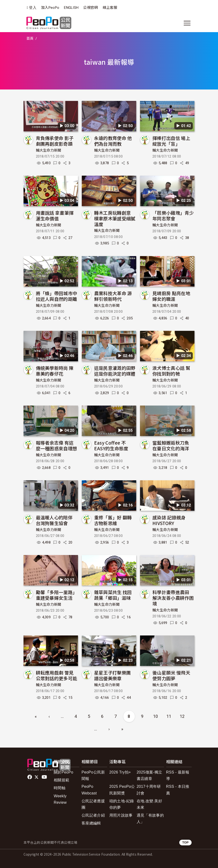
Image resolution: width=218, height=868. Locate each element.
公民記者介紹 (93, 815)
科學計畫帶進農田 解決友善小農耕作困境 (173, 598)
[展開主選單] (187, 23)
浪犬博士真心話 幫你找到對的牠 (171, 371)
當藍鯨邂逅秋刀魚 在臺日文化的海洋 (171, 445)
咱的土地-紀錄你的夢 (122, 804)
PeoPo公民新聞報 (93, 775)
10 (156, 716)
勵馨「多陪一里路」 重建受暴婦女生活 (57, 595)
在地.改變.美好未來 (149, 804)
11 (169, 716)
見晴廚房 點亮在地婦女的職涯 (171, 296)
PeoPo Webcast (89, 790)
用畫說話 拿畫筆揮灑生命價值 (55, 216)
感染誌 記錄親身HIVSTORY (169, 520)
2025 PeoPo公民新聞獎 (122, 790)
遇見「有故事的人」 (150, 818)
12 (182, 716)
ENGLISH (71, 8)
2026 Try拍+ (120, 772)
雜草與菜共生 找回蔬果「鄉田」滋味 (113, 595)
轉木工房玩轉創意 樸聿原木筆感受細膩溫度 (115, 218)
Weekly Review (60, 799)
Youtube (45, 777)
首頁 (30, 39)
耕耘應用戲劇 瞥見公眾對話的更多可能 (57, 675)
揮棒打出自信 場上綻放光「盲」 (171, 141)
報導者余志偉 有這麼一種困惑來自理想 (57, 445)
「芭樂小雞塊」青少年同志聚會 (173, 216)
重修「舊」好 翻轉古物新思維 (113, 520)
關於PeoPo (63, 772)
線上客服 (110, 8)
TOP (185, 842)
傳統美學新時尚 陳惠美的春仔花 (55, 371)
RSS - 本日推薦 (178, 790)
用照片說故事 (121, 815)
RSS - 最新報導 (178, 775)
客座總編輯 (91, 823)
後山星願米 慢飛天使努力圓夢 (171, 675)
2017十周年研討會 (149, 790)
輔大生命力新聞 (49, 150)
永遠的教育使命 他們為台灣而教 (113, 141)
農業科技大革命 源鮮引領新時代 (113, 296)
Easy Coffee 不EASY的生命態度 (111, 445)
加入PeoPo (50, 8)
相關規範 (61, 780)
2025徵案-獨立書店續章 (150, 775)
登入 (33, 8)
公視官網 (90, 8)
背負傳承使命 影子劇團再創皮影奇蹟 (55, 141)
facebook (30, 777)
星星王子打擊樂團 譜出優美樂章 (113, 675)
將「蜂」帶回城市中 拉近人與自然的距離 (57, 296)
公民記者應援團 (93, 804)
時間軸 (60, 788)
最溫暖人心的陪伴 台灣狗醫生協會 (54, 520)
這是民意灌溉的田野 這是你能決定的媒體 (115, 371)
